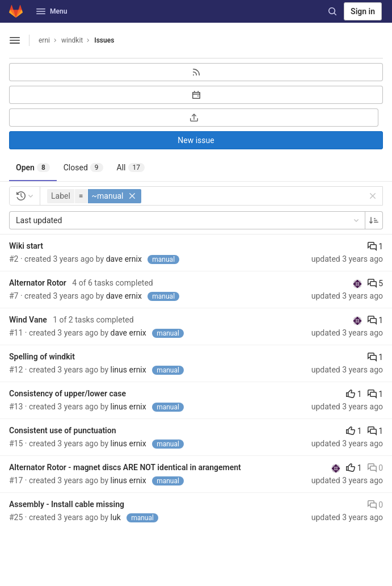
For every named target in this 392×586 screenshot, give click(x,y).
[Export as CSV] (194, 118)
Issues (104, 40)
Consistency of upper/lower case (68, 394)
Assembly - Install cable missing (67, 504)
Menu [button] (52, 11)
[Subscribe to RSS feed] (196, 72)
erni (44, 40)
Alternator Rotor (38, 283)
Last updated (188, 220)
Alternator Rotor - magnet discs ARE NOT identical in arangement (125, 467)
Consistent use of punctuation (63, 430)
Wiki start (26, 246)
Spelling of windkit (42, 357)
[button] (96, 196)
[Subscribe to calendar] (196, 95)
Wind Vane (28, 320)
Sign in (363, 11)
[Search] (332, 11)
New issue (196, 140)
